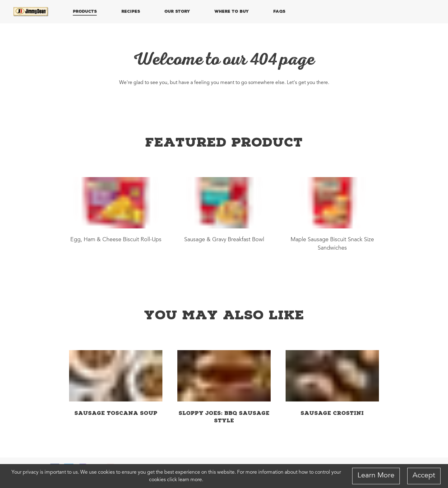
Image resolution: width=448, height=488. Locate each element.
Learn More (376, 476)
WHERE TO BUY (231, 11)
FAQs (279, 11)
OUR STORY (177, 11)
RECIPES (131, 11)
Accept (424, 476)
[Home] (31, 12)
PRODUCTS (85, 11)
